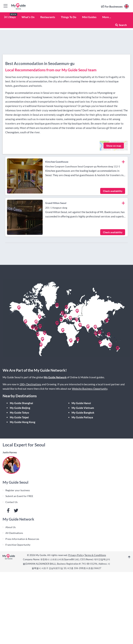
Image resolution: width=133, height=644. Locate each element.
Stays (10, 17)
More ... (107, 17)
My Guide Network (55, 377)
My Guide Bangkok (83, 413)
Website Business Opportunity (90, 389)
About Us (11, 527)
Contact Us (11, 502)
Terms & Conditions (95, 555)
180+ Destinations (30, 384)
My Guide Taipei (19, 417)
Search (121, 25)
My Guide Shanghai (21, 403)
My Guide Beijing (20, 408)
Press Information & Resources (22, 539)
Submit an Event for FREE (19, 496)
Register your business (18, 490)
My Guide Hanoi (81, 403)
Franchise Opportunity (18, 545)
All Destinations (14, 533)
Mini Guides (89, 17)
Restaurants (48, 17)
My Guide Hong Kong (23, 422)
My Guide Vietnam (83, 408)
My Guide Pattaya (82, 417)
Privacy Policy (76, 555)
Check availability (113, 191)
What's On (28, 17)
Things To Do (69, 17)
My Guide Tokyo (19, 413)
